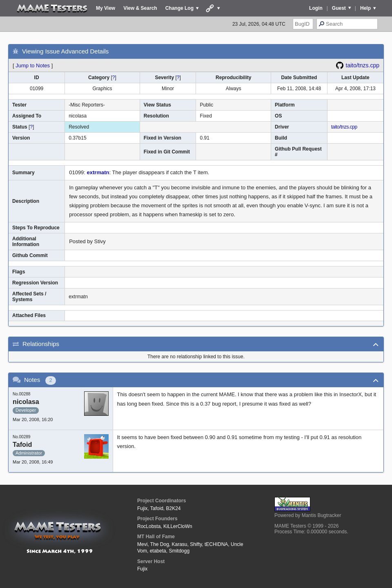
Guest (339, 8)
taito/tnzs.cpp (363, 65)
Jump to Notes (33, 65)
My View (106, 8)
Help (365, 8)
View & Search (140, 8)
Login (316, 8)
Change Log (179, 8)
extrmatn (98, 172)
